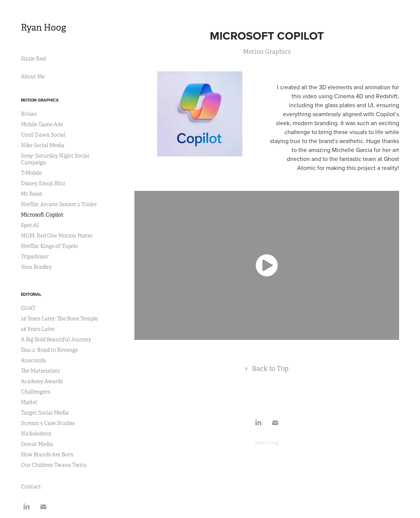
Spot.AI (30, 225)
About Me (33, 77)
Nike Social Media (43, 145)
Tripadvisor (35, 257)
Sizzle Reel (34, 59)
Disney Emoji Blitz (43, 183)
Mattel (29, 402)
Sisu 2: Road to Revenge (49, 350)
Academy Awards (42, 381)
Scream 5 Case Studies (48, 423)
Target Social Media (45, 413)
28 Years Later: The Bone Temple (59, 319)
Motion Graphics (40, 100)
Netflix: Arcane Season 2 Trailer (59, 204)
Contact (31, 487)
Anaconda (33, 360)
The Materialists (40, 371)
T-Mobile (31, 173)
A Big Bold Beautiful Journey (56, 339)
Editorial (31, 294)
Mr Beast (32, 194)
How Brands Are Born (47, 455)
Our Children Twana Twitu (54, 465)
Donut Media (37, 444)
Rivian (29, 114)
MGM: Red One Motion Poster (57, 236)
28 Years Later (38, 329)
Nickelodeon (36, 434)
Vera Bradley (36, 267)
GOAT (28, 308)
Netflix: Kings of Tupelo (49, 246)
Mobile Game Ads (42, 124)
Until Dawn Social (43, 135)
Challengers (35, 392)
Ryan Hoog (43, 28)
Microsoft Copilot (42, 215)
